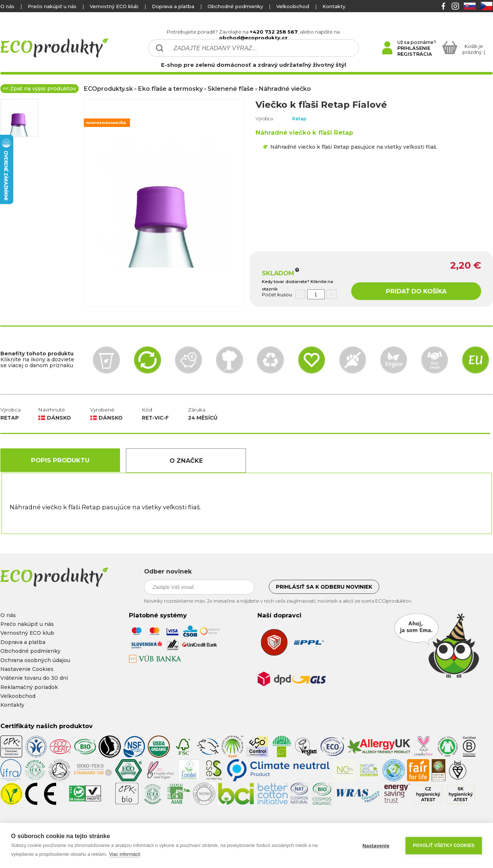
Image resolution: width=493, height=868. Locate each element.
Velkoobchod (293, 6)
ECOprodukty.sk (108, 89)
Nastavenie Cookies (27, 669)
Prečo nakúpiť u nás (52, 6)
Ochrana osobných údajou (35, 660)
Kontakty (334, 6)
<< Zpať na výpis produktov (39, 89)
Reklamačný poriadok (29, 687)
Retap (299, 119)
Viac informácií (125, 854)
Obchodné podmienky (235, 6)
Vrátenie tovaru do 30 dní (34, 678)
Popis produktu (60, 460)
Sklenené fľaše (231, 89)
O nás (7, 6)
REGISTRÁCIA (415, 54)
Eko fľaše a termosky (170, 89)
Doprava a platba (173, 6)
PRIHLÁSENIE (414, 48)
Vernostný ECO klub (114, 6)
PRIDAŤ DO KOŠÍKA (416, 291)
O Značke (186, 461)
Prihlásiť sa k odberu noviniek (324, 587)
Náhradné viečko (285, 89)
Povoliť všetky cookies (444, 845)
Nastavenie (376, 846)
